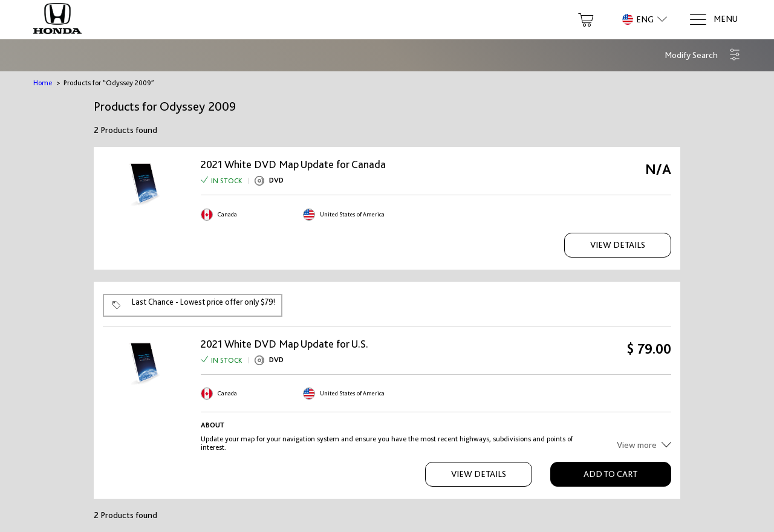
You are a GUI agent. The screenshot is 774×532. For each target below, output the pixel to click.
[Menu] (713, 20)
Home (43, 83)
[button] (703, 55)
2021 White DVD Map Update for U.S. (285, 344)
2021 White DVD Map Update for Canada (293, 164)
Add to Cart (610, 474)
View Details (618, 245)
